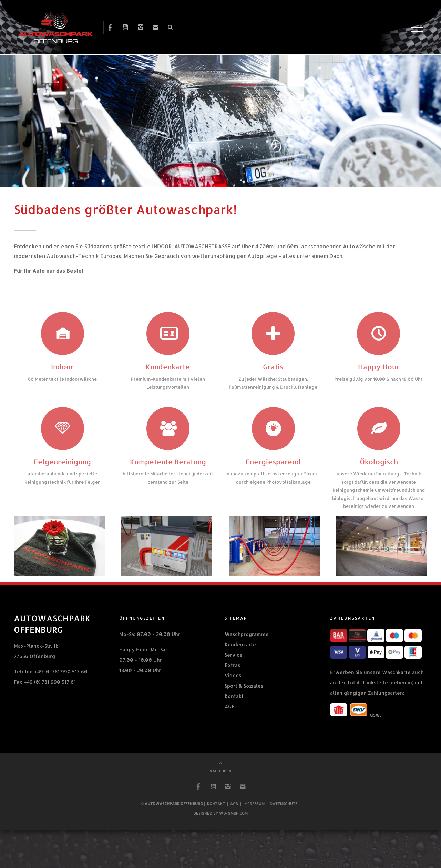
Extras (232, 671)
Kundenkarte (240, 651)
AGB (230, 713)
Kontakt (234, 702)
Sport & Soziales (244, 692)
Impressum (254, 809)
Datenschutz (284, 809)
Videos (233, 682)
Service (234, 661)
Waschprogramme (247, 640)
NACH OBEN (220, 777)
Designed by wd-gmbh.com (220, 819)
